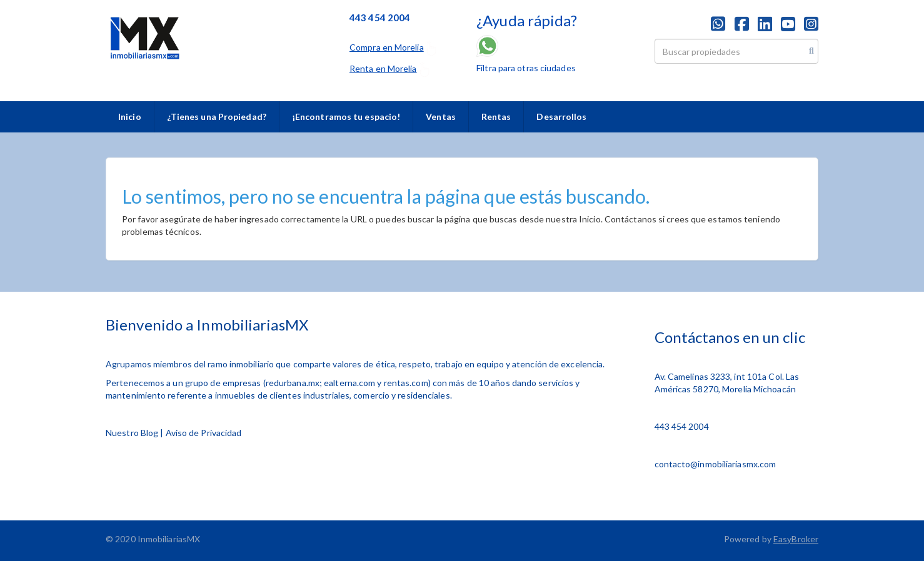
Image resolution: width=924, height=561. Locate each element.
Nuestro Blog (132, 433)
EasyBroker (796, 539)
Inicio (130, 117)
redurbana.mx (293, 383)
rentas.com (406, 383)
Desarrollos (561, 117)
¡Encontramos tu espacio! (346, 117)
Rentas (496, 117)
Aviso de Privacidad (204, 433)
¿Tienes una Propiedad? (217, 117)
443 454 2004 (682, 426)
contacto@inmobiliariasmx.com (716, 464)
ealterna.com (349, 383)
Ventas (441, 117)
